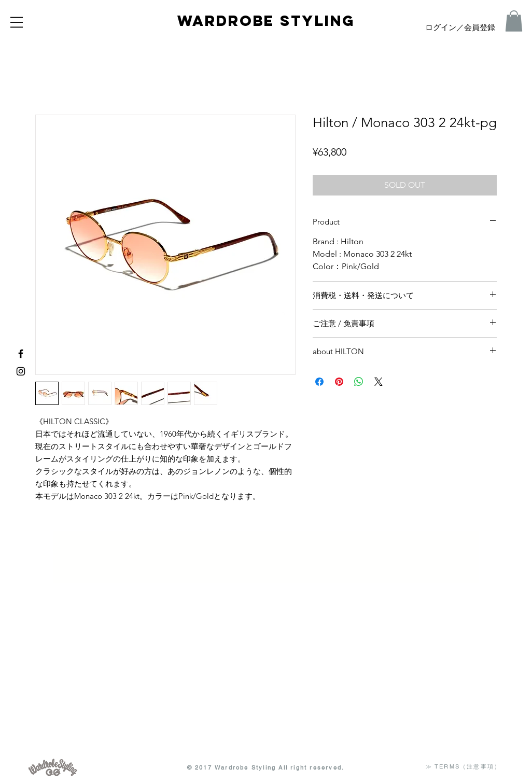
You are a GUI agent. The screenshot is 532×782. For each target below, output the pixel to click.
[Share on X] (379, 382)
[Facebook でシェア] (319, 382)
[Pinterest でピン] (339, 382)
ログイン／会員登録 (460, 28)
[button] (17, 22)
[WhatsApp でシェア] (359, 382)
